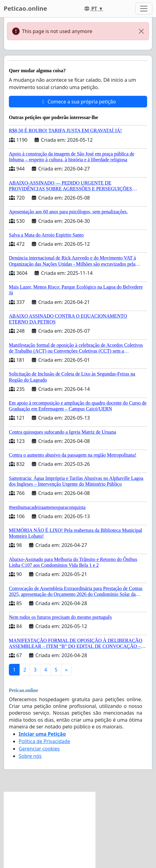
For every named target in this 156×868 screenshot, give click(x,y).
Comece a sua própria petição (78, 102)
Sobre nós (30, 756)
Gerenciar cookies (39, 749)
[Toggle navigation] (144, 9)
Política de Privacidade (44, 741)
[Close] (141, 31)
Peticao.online (25, 8)
